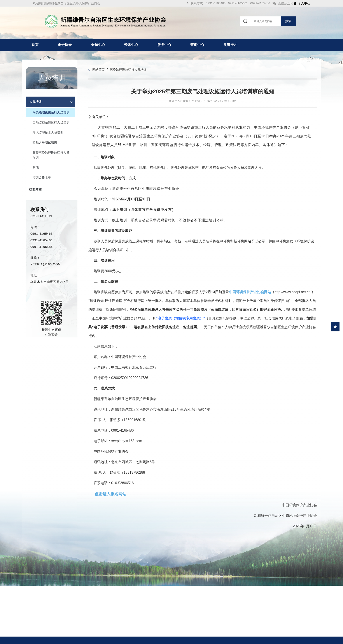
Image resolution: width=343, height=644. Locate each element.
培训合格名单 (42, 177)
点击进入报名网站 (110, 494)
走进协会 (65, 45)
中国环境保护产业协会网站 (250, 292)
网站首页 (98, 70)
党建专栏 (231, 45)
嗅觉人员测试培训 (45, 143)
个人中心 (302, 3)
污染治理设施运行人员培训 (51, 112)
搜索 (288, 21)
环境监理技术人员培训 (48, 132)
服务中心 (164, 45)
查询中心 (197, 45)
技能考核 (35, 189)
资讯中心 (131, 45)
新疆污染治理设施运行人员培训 (51, 155)
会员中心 (98, 45)
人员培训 (35, 102)
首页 (35, 45)
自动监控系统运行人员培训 (51, 122)
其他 (36, 167)
